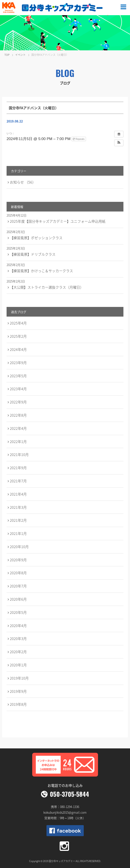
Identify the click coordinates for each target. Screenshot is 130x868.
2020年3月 (18, 638)
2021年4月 (18, 494)
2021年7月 (18, 481)
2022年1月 (18, 441)
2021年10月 (19, 454)
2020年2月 (18, 652)
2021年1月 (18, 533)
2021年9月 (18, 468)
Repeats (79, 139)
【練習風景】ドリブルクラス (33, 254)
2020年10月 (19, 547)
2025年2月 (18, 336)
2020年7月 (18, 586)
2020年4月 (18, 625)
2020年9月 (18, 560)
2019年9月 (18, 691)
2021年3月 (18, 507)
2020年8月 (18, 573)
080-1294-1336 (70, 807)
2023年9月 (18, 363)
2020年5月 (18, 612)
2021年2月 (18, 520)
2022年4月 (18, 428)
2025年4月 (18, 323)
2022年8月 (18, 415)
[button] (119, 143)
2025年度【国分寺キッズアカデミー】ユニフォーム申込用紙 (58, 221)
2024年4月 (18, 349)
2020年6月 (18, 599)
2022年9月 (18, 402)
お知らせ (23, 182)
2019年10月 (19, 678)
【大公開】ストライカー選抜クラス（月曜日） (47, 287)
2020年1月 (18, 665)
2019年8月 (18, 704)
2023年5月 (18, 376)
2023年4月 (18, 389)
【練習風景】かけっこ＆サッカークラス (41, 271)
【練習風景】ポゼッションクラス (36, 238)
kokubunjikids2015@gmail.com (65, 812)
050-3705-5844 (69, 794)
